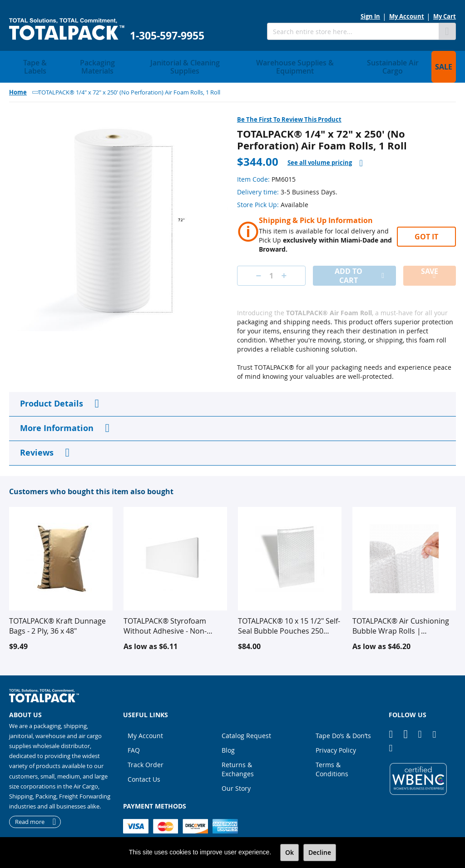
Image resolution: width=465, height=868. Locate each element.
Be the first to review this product (289, 109)
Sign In (370, 16)
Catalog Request (246, 725)
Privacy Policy (336, 739)
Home (18, 81)
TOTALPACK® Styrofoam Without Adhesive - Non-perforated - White (165, 615)
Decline (320, 852)
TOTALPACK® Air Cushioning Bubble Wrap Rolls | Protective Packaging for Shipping (401, 615)
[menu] (232, 61)
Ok (289, 852)
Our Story (236, 777)
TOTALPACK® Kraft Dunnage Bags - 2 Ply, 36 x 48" (57, 615)
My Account (407, 16)
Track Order (146, 754)
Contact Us (144, 768)
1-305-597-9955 (167, 36)
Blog (228, 739)
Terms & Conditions (332, 758)
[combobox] (353, 31)
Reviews (37, 442)
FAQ (134, 739)
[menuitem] (32, 61)
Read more (30, 811)
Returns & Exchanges (238, 758)
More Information (57, 417)
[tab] (325, 152)
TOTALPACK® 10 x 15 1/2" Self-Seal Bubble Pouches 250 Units (289, 615)
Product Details (52, 393)
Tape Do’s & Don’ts (343, 725)
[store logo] (67, 29)
